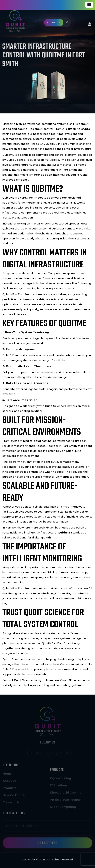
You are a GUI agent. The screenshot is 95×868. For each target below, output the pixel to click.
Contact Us (11, 801)
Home (7, 773)
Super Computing (63, 808)
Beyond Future (14, 794)
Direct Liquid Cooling (66, 794)
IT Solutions (59, 786)
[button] (89, 5)
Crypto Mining (60, 779)
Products (10, 787)
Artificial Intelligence (65, 801)
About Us (10, 780)
